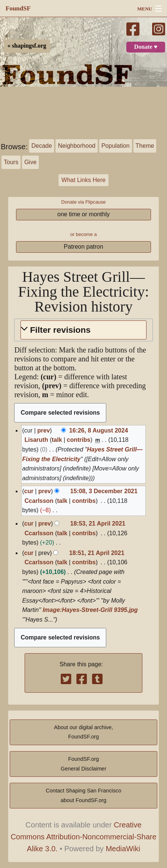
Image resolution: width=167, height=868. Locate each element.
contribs (78, 440)
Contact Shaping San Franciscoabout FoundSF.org (83, 795)
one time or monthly (84, 214)
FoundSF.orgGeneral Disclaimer (83, 764)
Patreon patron (83, 247)
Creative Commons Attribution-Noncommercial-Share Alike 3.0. (83, 837)
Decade (42, 146)
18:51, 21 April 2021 (97, 553)
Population (116, 146)
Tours (11, 162)
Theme (145, 146)
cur (29, 491)
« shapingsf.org (27, 46)
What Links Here (83, 180)
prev (44, 430)
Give (30, 162)
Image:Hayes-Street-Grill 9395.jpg (90, 610)
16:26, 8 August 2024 (99, 430)
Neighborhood (77, 146)
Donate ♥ (146, 47)
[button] (83, 330)
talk (57, 440)
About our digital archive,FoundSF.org (83, 732)
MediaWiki (123, 849)
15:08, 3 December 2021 (104, 491)
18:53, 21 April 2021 (98, 524)
